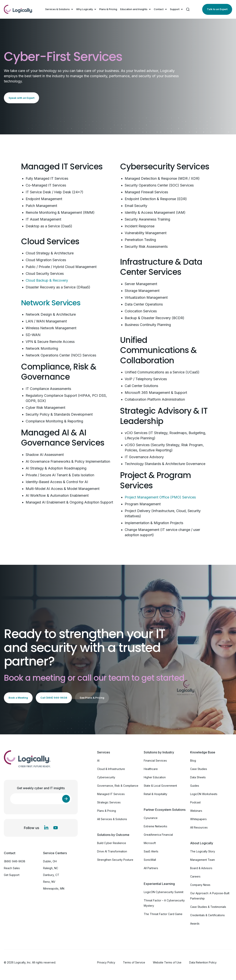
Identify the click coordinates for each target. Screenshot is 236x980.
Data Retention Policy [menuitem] (203, 962)
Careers (195, 876)
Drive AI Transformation (112, 851)
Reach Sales (12, 868)
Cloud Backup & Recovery (47, 280)
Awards (195, 924)
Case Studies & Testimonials (208, 907)
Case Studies (199, 769)
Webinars (196, 811)
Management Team (202, 860)
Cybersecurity (106, 777)
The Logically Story (203, 851)
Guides (195, 786)
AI (98, 761)
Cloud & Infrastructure (111, 769)
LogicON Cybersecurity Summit (164, 892)
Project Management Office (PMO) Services (160, 497)
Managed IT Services (111, 794)
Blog (193, 761)
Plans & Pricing (108, 9)
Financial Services (155, 761)
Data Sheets (198, 777)
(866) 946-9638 (15, 861)
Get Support (12, 875)
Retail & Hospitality (155, 794)
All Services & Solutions (112, 819)
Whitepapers (198, 819)
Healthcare (151, 769)
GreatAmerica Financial (158, 835)
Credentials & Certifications (207, 915)
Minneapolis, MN (54, 888)
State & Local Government (160, 786)
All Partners (151, 868)
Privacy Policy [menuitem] (106, 962)
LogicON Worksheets (204, 794)
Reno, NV (49, 882)
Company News (200, 885)
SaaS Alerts (151, 851)
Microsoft (150, 843)
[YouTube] (56, 828)
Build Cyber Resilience (112, 843)
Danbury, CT (51, 875)
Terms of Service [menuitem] (134, 962)
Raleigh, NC (51, 868)
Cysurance (151, 818)
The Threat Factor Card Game (163, 914)
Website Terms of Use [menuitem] (167, 962)
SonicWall (150, 860)
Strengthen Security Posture (115, 860)
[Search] (188, 9)
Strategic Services (109, 802)
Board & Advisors (201, 868)
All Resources (199, 827)
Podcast (195, 802)
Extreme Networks (155, 826)
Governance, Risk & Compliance (118, 786)
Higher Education (155, 777)
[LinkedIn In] (46, 828)
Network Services (54, 303)
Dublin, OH (50, 861)
